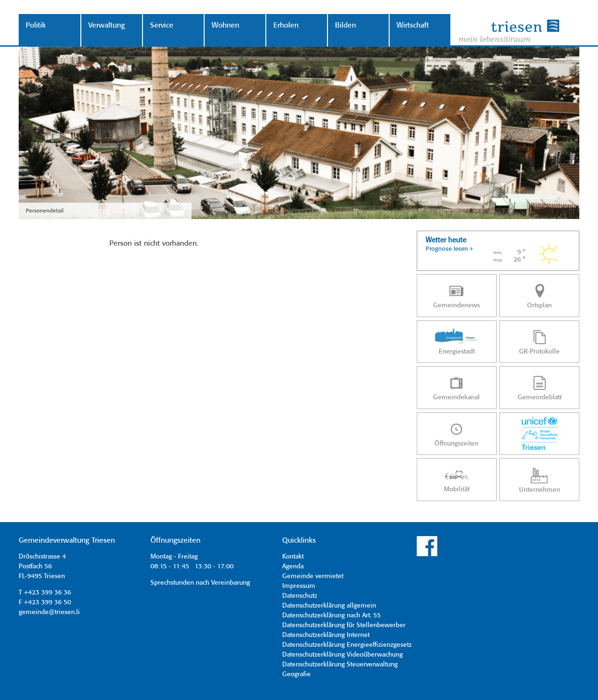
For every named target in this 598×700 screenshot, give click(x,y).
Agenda (293, 566)
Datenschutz (300, 596)
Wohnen (225, 25)
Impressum (299, 586)
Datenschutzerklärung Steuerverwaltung (340, 665)
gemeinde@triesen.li (49, 612)
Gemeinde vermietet (313, 576)
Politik (36, 25)
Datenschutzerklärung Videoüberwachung (342, 655)
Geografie (296, 674)
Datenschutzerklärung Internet (326, 635)
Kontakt (293, 557)
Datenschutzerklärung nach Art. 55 (331, 615)
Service (162, 25)
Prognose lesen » (449, 249)
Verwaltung (107, 25)
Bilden (345, 25)
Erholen (286, 25)
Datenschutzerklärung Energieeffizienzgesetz (347, 645)
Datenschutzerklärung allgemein (329, 606)
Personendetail (45, 211)
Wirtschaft (413, 25)
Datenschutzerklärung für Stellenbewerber (344, 625)
